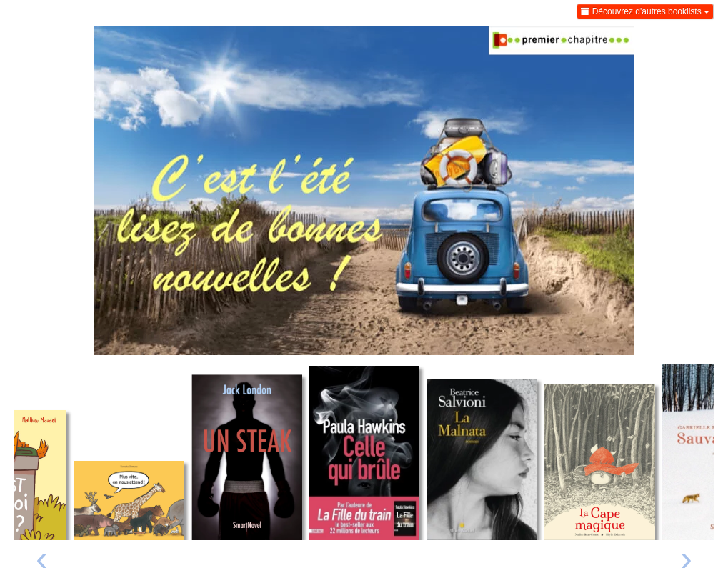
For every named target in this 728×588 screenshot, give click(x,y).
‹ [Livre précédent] (42, 558)
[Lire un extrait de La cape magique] (600, 462)
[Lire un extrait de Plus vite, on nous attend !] (129, 500)
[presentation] (42, 562)
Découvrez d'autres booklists (645, 11)
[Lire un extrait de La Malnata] (482, 459)
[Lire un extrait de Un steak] (247, 457)
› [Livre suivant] (686, 558)
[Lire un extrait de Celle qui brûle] (365, 453)
